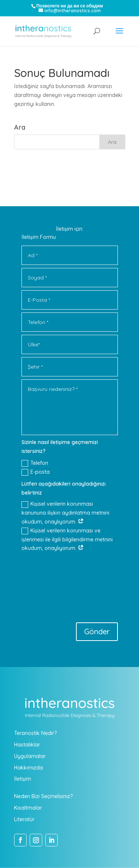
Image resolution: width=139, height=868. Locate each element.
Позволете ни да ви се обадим (70, 6)
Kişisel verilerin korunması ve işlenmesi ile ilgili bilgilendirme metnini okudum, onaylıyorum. (67, 540)
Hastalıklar (27, 745)
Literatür (24, 819)
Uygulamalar (30, 756)
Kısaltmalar (28, 808)
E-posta (36, 472)
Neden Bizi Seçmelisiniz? (43, 796)
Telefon (35, 463)
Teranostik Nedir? (35, 733)
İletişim (23, 779)
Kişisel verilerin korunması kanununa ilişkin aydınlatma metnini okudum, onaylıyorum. (65, 513)
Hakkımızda (29, 768)
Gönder (97, 631)
